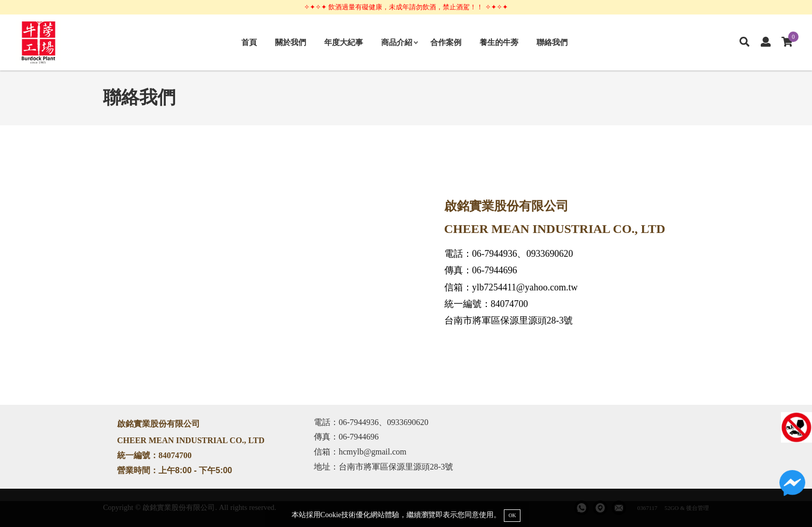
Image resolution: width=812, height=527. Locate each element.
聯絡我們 (552, 42)
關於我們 (291, 42)
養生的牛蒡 (499, 42)
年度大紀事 (344, 42)
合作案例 (446, 42)
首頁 (249, 42)
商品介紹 (399, 42)
